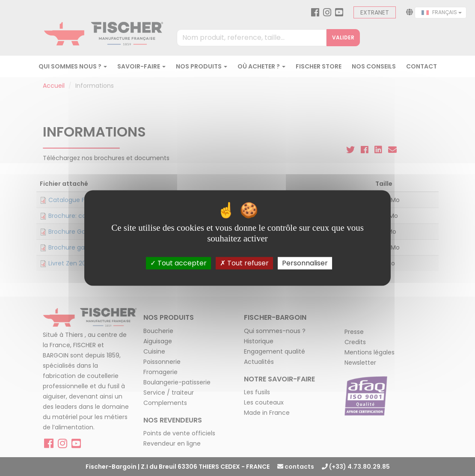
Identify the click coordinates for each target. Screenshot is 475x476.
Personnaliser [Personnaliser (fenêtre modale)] (305, 263)
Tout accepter (178, 263)
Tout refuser (244, 263)
